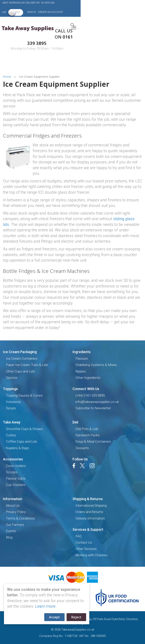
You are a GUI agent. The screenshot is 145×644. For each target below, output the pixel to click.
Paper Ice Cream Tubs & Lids (27, 365)
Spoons (12, 378)
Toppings (10, 389)
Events (11, 531)
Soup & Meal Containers (93, 441)
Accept (54, 617)
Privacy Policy (16, 512)
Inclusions (13, 402)
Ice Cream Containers (22, 358)
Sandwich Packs (88, 435)
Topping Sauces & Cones (24, 395)
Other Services (86, 549)
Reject (76, 617)
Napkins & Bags (17, 448)
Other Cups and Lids (20, 371)
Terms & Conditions (20, 518)
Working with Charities (91, 555)
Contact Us (84, 542)
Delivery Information (90, 518)
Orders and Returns (89, 512)
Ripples (81, 371)
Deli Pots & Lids (87, 429)
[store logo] (27, 28)
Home (7, 76)
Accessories (13, 459)
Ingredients (82, 352)
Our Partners (15, 525)
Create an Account (50, 12)
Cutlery (11, 435)
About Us (13, 505)
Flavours (82, 358)
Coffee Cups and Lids (22, 441)
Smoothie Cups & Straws (24, 429)
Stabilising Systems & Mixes (96, 365)
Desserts (82, 448)
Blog (9, 537)
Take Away (12, 422)
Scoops (12, 472)
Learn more (45, 606)
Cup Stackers (16, 485)
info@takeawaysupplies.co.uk (97, 402)
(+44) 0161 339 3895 (90, 395)
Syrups (11, 408)
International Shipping (91, 505)
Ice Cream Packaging (20, 352)
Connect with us (86, 389)
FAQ (79, 536)
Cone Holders (16, 466)
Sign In (31, 12)
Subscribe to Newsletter (93, 408)
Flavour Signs (16, 478)
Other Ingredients (88, 378)
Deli (75, 422)
